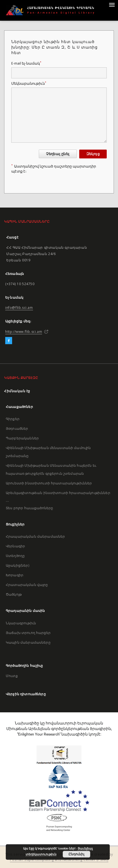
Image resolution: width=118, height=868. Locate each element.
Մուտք (12, 676)
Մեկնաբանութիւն (29, 83)
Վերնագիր (15, 546)
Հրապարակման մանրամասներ (35, 536)
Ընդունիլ (76, 854)
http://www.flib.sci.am (24, 332)
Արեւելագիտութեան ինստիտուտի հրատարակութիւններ (58, 493)
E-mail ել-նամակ (26, 63)
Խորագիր (15, 575)
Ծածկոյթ (14, 594)
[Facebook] (9, 341)
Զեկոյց (93, 154)
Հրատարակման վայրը (27, 585)
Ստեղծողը (15, 556)
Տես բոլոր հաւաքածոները (29, 508)
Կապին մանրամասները (28, 642)
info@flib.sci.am (19, 308)
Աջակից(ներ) (17, 565)
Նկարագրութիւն (21, 623)
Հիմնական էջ (17, 391)
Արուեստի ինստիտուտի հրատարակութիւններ (49, 483)
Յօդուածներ (17, 428)
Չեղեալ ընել (58, 154)
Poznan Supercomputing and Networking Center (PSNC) (59, 860)
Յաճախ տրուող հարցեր (28, 633)
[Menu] (112, 4)
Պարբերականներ (22, 438)
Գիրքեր (13, 419)
